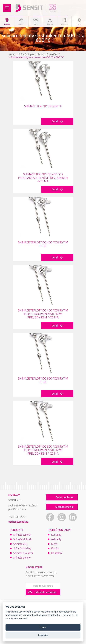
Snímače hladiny (22, 548)
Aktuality (56, 539)
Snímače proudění (23, 553)
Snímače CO (20, 544)
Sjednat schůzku (64, 507)
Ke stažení (57, 553)
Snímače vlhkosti (23, 539)
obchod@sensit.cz (18, 522)
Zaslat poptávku (65, 497)
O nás (54, 544)
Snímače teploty (22, 535)
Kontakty (56, 535)
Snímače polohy (22, 558)
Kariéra (55, 548)
